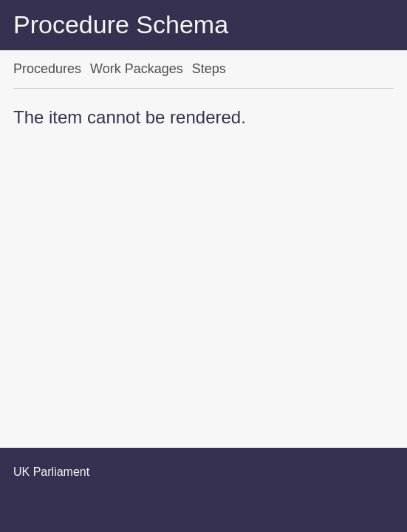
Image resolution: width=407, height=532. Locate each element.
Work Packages (137, 69)
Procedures (47, 69)
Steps (209, 69)
